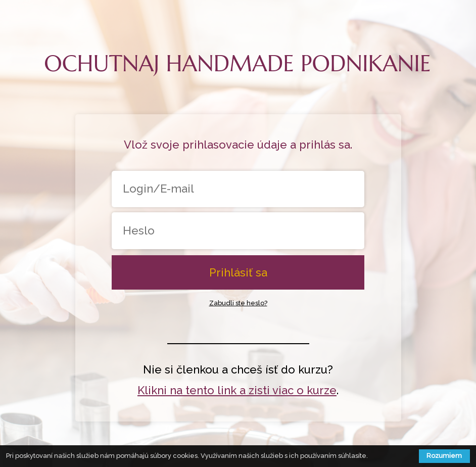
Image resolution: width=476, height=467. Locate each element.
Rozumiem (444, 456)
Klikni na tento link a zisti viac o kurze (237, 390)
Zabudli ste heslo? (238, 303)
